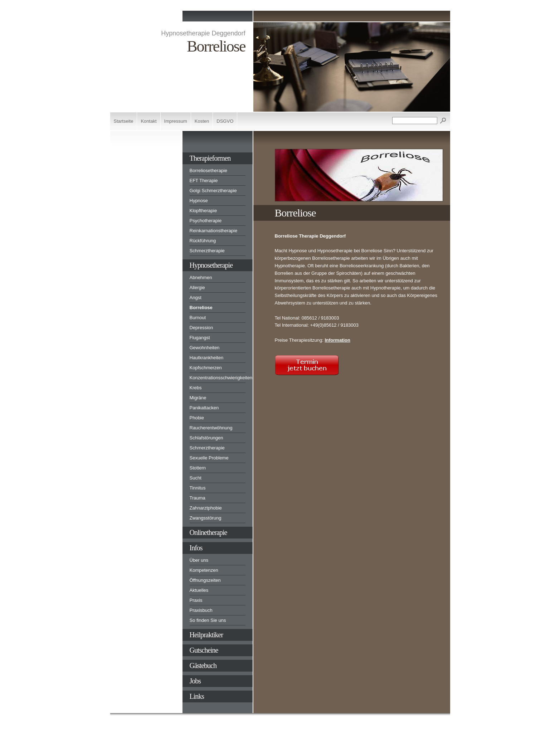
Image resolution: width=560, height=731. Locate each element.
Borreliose (201, 308)
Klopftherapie (203, 211)
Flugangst (200, 338)
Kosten (202, 121)
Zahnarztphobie (206, 508)
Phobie (197, 418)
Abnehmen (201, 277)
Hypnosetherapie (211, 265)
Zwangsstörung (206, 518)
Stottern (198, 468)
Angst (196, 298)
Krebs (196, 388)
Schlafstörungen (206, 438)
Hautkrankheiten (207, 358)
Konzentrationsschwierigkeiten (218, 378)
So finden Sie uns (208, 620)
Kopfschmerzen (206, 368)
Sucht (196, 478)
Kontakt (148, 121)
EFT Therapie (204, 181)
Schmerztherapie (207, 251)
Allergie (197, 287)
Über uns (199, 560)
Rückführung (203, 241)
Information (337, 340)
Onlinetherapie (208, 532)
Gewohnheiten (205, 348)
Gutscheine (204, 650)
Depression (201, 328)
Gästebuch (203, 666)
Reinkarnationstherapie (214, 231)
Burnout (198, 318)
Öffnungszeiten (205, 580)
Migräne (198, 398)
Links (197, 696)
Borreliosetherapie (209, 170)
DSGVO (225, 121)
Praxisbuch (201, 610)
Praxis (196, 600)
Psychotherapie (206, 221)
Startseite (124, 121)
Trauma (198, 498)
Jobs (195, 681)
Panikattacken (204, 408)
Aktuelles (199, 590)
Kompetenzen (204, 570)
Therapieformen (210, 158)
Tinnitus (198, 488)
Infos (196, 548)
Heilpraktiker (206, 635)
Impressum (176, 121)
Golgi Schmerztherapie (213, 191)
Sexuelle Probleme (209, 458)
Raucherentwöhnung (211, 428)
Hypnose (199, 201)
